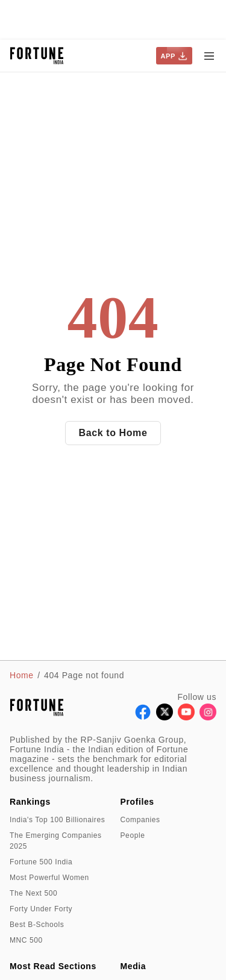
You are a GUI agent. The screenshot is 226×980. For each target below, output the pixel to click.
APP (174, 56)
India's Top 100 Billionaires (57, 820)
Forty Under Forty (41, 909)
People (133, 835)
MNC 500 (26, 940)
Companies (140, 820)
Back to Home (113, 433)
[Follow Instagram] (208, 717)
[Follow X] (165, 717)
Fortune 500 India (41, 862)
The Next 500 (33, 893)
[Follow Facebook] (143, 717)
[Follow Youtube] (186, 717)
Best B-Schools (37, 925)
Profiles (137, 802)
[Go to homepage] (37, 56)
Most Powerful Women (49, 878)
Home (22, 675)
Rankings (30, 802)
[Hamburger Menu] (209, 56)
